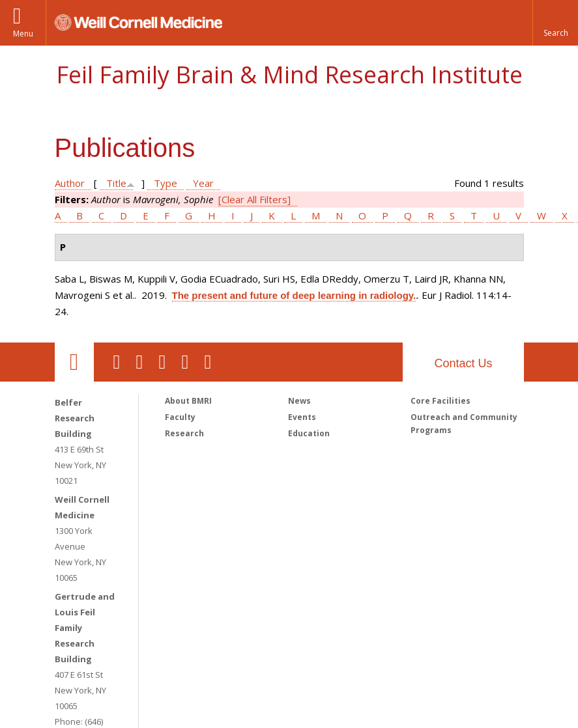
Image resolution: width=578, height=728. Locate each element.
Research (184, 433)
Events (302, 417)
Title (116, 183)
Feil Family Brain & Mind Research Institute (289, 75)
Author (70, 183)
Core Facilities (441, 401)
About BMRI (188, 401)
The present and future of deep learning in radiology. (294, 295)
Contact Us (463, 363)
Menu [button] (23, 34)
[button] (555, 23)
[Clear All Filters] (254, 199)
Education (309, 433)
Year (203, 183)
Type (166, 183)
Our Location (74, 362)
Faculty (180, 417)
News (299, 401)
